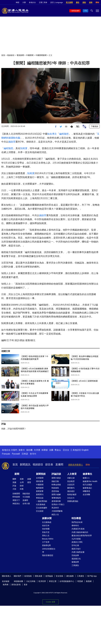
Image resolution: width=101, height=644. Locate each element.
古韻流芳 (71, 485)
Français (6, 454)
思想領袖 (55, 491)
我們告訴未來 (77, 522)
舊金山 (58, 450)
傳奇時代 (75, 526)
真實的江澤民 (77, 542)
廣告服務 (70, 576)
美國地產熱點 (73, 501)
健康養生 (87, 474)
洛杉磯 (29, 450)
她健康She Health (90, 481)
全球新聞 (40, 478)
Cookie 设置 (50, 602)
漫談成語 (71, 491)
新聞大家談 (56, 478)
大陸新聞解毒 (57, 511)
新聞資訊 (25, 464)
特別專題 (76, 518)
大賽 (24, 2)
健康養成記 (87, 488)
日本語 (25, 454)
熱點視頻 (26, 494)
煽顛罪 (12, 142)
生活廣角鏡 (47, 522)
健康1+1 (86, 478)
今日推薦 (26, 497)
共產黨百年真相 (78, 529)
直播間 (59, 464)
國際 (14, 479)
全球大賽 (26, 504)
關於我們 (17, 576)
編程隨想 (64, 134)
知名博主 (52, 134)
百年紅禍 (75, 545)
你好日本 (46, 526)
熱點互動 (55, 481)
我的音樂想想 (48, 555)
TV (86, 11)
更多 (26, 585)
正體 (41, 2)
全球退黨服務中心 (67, 581)
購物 (97, 2)
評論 (14, 486)
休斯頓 (45, 450)
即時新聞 (16, 497)
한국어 (33, 454)
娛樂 (29, 479)
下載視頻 (94, 126)
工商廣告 (75, 565)
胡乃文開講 (87, 485)
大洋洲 (37, 450)
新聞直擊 (40, 491)
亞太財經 (40, 511)
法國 (51, 450)
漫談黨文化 (76, 559)
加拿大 (22, 450)
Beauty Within (48, 539)
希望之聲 (53, 581)
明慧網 (80, 581)
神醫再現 (86, 491)
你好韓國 (46, 529)
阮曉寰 (24, 148)
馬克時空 (55, 508)
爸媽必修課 (72, 494)
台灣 (22, 482)
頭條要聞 (16, 494)
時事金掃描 (56, 485)
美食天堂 (46, 532)
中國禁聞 (30, 55)
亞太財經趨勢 (42, 508)
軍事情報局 (56, 498)
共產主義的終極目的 (80, 532)
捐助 (84, 2)
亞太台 (66, 450)
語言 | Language (57, 2)
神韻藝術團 (18, 581)
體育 (29, 482)
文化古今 (71, 498)
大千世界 (46, 542)
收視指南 (28, 576)
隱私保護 (39, 576)
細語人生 (55, 514)
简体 (46, 2)
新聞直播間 (75, 11)
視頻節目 (11, 55)
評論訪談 (56, 474)
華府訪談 (40, 498)
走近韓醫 (86, 494)
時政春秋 (55, 488)
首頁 (3, 55)
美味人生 (46, 536)
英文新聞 (69, 2)
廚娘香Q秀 (46, 545)
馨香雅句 (71, 488)
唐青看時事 (56, 501)
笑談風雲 (71, 481)
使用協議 (49, 576)
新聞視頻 (41, 474)
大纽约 (14, 450)
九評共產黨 (76, 539)
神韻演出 (16, 504)
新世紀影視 (16, 585)
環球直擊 (40, 481)
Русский (16, 454)
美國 (14, 482)
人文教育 (72, 474)
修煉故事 (75, 562)
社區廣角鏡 (41, 504)
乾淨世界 (42, 581)
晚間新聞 (40, 488)
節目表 (49, 464)
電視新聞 (20, 55)
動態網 (89, 581)
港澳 (22, 479)
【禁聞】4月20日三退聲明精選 (84, 381)
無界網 (6, 585)
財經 (22, 486)
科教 (22, 489)
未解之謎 (71, 478)
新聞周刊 (40, 494)
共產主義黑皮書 (78, 552)
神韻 (17, 2)
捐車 (91, 2)
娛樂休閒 (47, 518)
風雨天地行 (76, 549)
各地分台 (32, 2)
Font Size (78, 126)
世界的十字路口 (58, 504)
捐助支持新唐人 (76, 465)
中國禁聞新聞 (41, 55)
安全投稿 (59, 576)
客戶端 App (92, 576)
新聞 (17, 474)
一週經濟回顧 (42, 501)
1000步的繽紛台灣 (49, 550)
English (85, 450)
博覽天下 (16, 500)
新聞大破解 (56, 494)
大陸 (14, 489)
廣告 (78, 2)
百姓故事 (75, 555)
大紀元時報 (31, 581)
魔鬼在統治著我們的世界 (82, 536)
